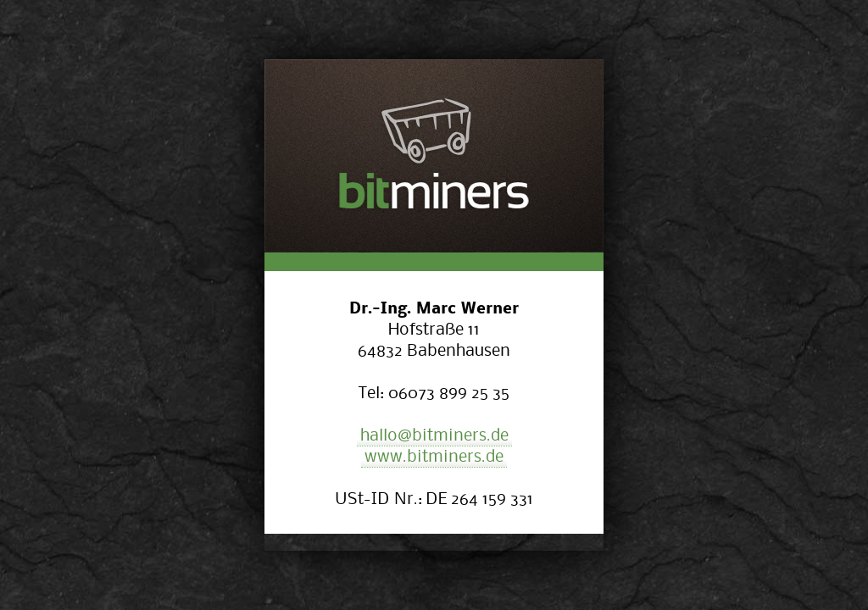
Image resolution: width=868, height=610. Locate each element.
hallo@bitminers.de (434, 434)
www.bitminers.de (434, 455)
